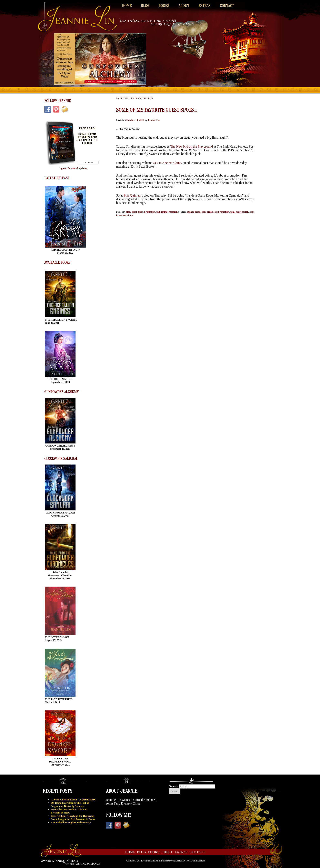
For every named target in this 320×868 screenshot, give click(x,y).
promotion (150, 212)
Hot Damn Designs (196, 861)
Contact (227, 6)
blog (128, 212)
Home (127, 6)
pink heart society (240, 212)
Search (174, 786)
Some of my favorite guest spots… (156, 110)
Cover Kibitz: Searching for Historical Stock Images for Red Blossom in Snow (73, 817)
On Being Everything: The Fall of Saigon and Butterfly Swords (70, 804)
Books (164, 6)
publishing (162, 212)
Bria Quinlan (132, 195)
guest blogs (137, 212)
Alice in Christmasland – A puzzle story (73, 800)
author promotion (196, 212)
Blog (145, 6)
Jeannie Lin (154, 120)
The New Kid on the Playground (191, 146)
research (173, 212)
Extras (204, 6)
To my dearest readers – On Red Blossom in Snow (69, 811)
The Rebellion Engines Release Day (71, 822)
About (184, 6)
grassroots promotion (218, 212)
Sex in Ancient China (167, 163)
